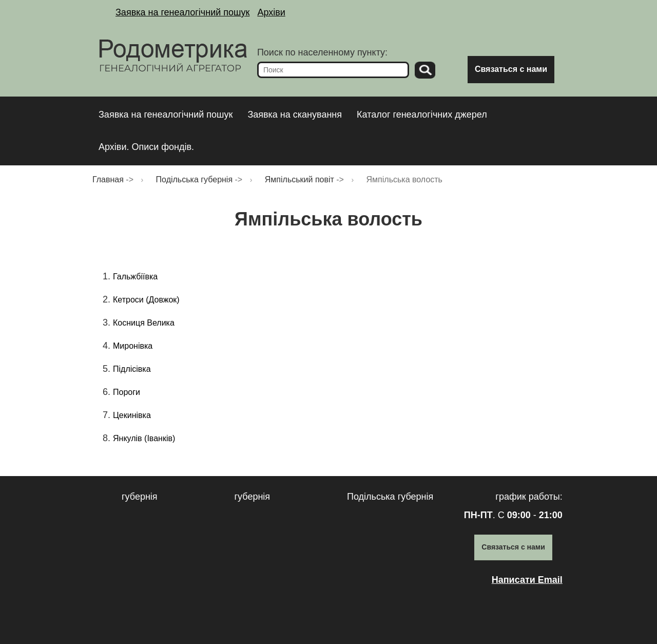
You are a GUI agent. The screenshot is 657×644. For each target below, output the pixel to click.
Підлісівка (132, 369)
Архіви (271, 12)
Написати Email (527, 580)
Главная (108, 179)
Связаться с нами (511, 69)
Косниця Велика (144, 323)
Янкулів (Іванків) (144, 438)
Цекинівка (132, 415)
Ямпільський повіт (299, 179)
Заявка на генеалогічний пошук (182, 12)
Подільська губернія (195, 179)
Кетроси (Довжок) (146, 300)
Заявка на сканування (295, 115)
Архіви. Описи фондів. (146, 147)
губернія (140, 497)
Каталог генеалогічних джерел (422, 115)
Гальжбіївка (135, 277)
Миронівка (133, 346)
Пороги (127, 392)
